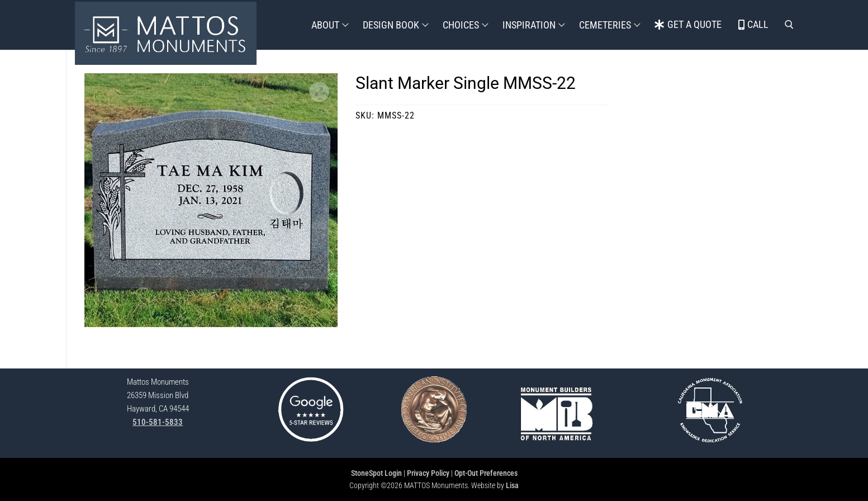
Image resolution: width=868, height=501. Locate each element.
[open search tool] (789, 25)
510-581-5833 (158, 422)
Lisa (512, 485)
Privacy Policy (428, 473)
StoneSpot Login (376, 473)
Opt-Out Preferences (486, 473)
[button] (319, 92)
